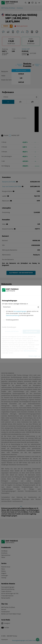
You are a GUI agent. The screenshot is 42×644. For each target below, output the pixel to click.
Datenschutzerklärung (12, 316)
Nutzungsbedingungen (20, 311)
